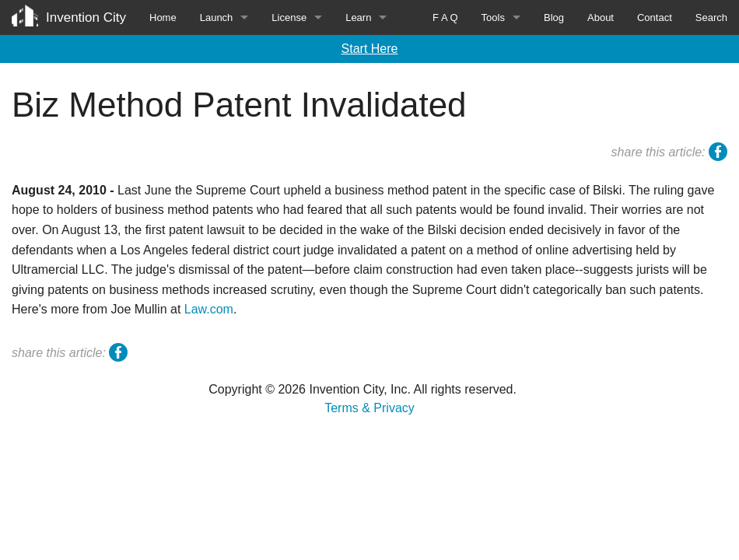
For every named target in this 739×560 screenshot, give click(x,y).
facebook (718, 154)
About (601, 17)
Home (163, 17)
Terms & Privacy (369, 408)
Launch (217, 17)
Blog (554, 17)
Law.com (209, 309)
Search (711, 17)
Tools (493, 17)
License (289, 17)
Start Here (370, 49)
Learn (358, 17)
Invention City (86, 17)
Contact (655, 17)
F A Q (445, 17)
